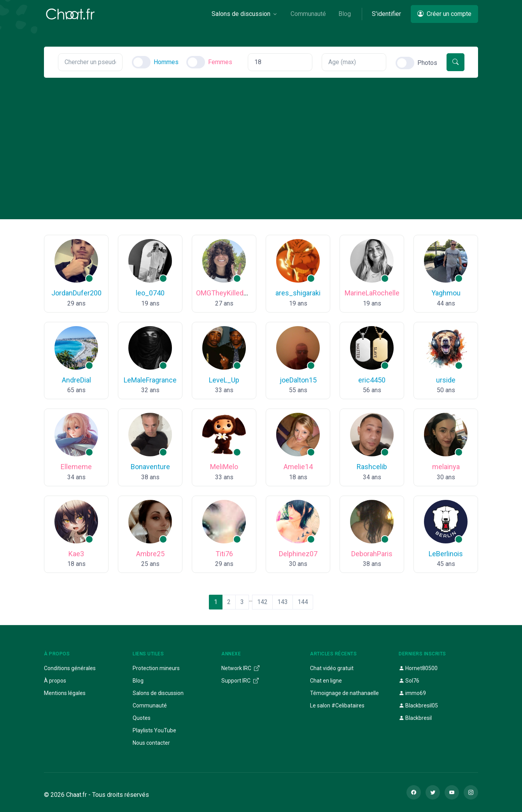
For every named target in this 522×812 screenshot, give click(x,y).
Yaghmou (446, 293)
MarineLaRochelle (372, 293)
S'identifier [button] (386, 14)
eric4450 (372, 380)
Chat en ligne (326, 681)
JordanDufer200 (76, 293)
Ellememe (76, 467)
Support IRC (240, 681)
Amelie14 (298, 467)
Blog (138, 681)
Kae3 (76, 554)
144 (303, 602)
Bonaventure (150, 467)
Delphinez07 (298, 554)
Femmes (220, 62)
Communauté (150, 705)
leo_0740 (150, 293)
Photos (427, 63)
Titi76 (224, 554)
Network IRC (240, 668)
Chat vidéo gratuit (332, 668)
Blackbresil (415, 718)
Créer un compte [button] (444, 14)
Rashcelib (372, 467)
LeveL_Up (224, 380)
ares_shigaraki (298, 293)
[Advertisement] (261, 136)
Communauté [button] (308, 14)
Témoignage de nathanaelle (344, 693)
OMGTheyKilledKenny (229, 293)
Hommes (166, 62)
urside (446, 380)
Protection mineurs (156, 668)
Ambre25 (150, 554)
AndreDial (76, 380)
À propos (55, 681)
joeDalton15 (298, 380)
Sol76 (409, 681)
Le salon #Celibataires (337, 705)
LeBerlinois (446, 554)
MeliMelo (224, 467)
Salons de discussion (158, 693)
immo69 (412, 693)
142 (262, 602)
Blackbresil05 (418, 705)
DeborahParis (372, 554)
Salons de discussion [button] (241, 14)
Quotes (142, 718)
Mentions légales (65, 693)
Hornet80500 (418, 668)
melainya (446, 467)
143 (283, 602)
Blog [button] (345, 14)
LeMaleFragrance (150, 380)
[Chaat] (70, 14)
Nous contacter (151, 743)
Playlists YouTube (154, 730)
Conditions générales (70, 668)
